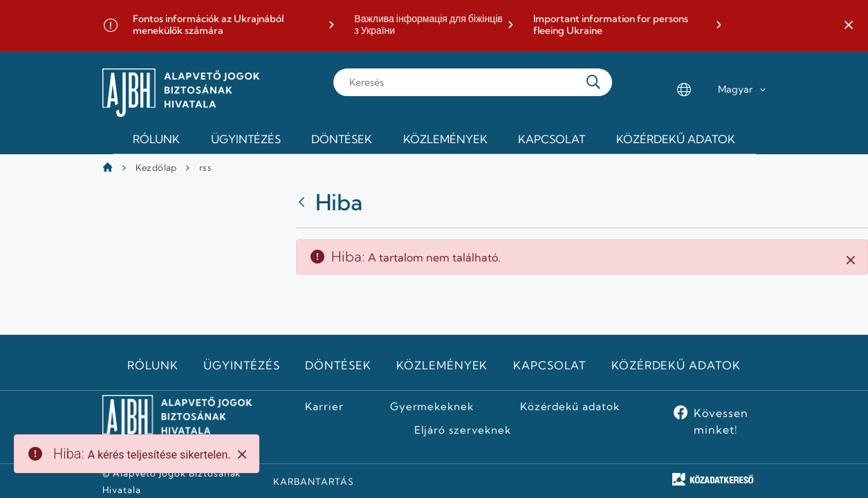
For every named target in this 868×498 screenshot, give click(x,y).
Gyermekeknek (432, 407)
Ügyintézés (242, 365)
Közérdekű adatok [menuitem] (676, 139)
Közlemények (442, 365)
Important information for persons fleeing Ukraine (611, 25)
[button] (849, 26)
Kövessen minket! (721, 421)
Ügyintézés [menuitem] (246, 139)
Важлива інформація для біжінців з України (428, 25)
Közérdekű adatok (676, 365)
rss (205, 167)
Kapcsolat (550, 365)
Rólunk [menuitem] (156, 139)
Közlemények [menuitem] (445, 139)
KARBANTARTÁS (314, 481)
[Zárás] (851, 259)
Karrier (324, 407)
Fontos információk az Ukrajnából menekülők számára (208, 25)
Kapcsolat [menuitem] (552, 139)
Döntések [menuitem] (342, 139)
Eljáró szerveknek (463, 430)
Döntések (338, 365)
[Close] (242, 454)
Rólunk (153, 365)
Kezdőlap (156, 167)
